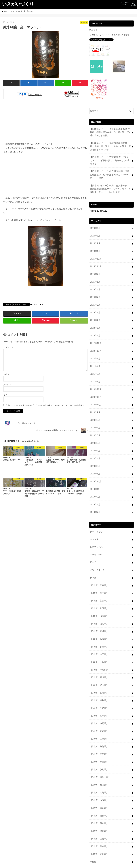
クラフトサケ (96, 503)
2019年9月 (95, 470)
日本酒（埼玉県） (99, 616)
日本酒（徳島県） (99, 758)
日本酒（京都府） (99, 708)
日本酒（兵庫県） (99, 715)
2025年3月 (95, 293)
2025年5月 (95, 279)
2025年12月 (95, 250)
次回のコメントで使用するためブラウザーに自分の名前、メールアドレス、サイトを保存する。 (46, 405)
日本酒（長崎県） (99, 793)
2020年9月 (95, 392)
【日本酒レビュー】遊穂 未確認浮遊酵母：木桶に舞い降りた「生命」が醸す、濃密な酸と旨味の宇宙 (110, 145)
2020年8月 (95, 399)
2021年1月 (95, 364)
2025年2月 (95, 300)
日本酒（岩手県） (99, 559)
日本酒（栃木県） (99, 602)
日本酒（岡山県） (99, 737)
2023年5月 (95, 321)
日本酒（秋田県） (99, 574)
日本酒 (9, 304)
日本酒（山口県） (99, 751)
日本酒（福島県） (99, 588)
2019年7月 (95, 484)
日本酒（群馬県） (22, 304)
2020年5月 (95, 420)
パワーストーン (97, 538)
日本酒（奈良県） (99, 722)
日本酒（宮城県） (99, 567)
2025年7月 (95, 264)
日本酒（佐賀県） (99, 786)
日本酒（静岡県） (99, 680)
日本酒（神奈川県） (100, 630)
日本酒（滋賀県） (99, 701)
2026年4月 (95, 222)
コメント (8, 347)
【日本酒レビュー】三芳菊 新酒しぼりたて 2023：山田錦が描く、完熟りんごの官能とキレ (110, 158)
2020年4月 (95, 427)
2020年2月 (95, 441)
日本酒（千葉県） (99, 623)
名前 (6, 374)
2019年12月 (95, 456)
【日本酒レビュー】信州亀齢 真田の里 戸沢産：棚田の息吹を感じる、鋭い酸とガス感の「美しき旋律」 (110, 131)
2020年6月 (95, 413)
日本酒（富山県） (99, 645)
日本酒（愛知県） (99, 687)
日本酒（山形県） (99, 581)
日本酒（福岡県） (99, 779)
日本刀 (93, 531)
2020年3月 (95, 434)
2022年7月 (95, 342)
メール (7, 384)
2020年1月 (95, 449)
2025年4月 (95, 286)
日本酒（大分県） (99, 800)
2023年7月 (95, 307)
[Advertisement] (46, 122)
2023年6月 (95, 314)
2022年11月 (95, 335)
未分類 (93, 807)
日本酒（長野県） (99, 666)
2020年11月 (95, 378)
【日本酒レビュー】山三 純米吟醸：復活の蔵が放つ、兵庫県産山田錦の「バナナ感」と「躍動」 (110, 171)
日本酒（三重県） (99, 694)
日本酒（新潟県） (99, 637)
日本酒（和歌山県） (100, 730)
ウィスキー (95, 510)
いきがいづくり (18, 4)
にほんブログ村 (35, 95)
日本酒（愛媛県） (99, 765)
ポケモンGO (95, 524)
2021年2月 (95, 356)
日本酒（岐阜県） (99, 673)
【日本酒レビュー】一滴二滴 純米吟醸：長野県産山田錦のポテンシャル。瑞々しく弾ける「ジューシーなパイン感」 (110, 184)
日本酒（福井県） (99, 659)
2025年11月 (95, 257)
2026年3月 (95, 229)
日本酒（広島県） (99, 744)
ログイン (93, 838)
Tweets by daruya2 (98, 205)
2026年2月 (95, 236)
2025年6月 (95, 272)
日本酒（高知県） (99, 772)
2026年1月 (95, 243)
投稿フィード (95, 842)
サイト (6, 395)
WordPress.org (96, 851)
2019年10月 (95, 463)
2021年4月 (95, 349)
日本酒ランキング (71, 96)
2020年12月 (95, 371)
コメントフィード (97, 847)
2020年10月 (95, 385)
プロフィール (125, 4)
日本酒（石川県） (99, 652)
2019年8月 (95, 477)
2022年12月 (95, 328)
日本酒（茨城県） (99, 595)
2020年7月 (95, 406)
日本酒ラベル (96, 517)
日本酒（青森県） (99, 552)
